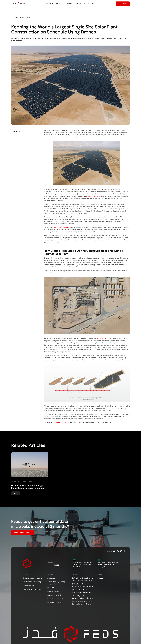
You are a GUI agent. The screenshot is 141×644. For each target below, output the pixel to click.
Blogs (94, 4)
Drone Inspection (29, 585)
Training (69, 4)
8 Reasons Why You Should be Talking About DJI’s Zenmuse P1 (82, 591)
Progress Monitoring (93, 196)
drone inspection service (61, 227)
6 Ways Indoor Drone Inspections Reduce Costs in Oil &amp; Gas (83, 585)
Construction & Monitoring (32, 582)
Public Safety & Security (56, 603)
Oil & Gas (51, 588)
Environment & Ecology (55, 595)
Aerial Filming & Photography (33, 589)
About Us (100, 578)
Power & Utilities (53, 591)
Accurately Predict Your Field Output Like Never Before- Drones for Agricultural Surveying (82, 603)
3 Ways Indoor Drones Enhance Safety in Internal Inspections (82, 579)
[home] (18, 3)
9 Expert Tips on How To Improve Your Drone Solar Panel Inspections (83, 597)
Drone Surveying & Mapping (32, 578)
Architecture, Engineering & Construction (57, 583)
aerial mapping (102, 338)
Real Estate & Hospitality (56, 599)
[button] (50, 4)
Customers (78, 4)
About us (87, 4)
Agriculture (51, 578)
